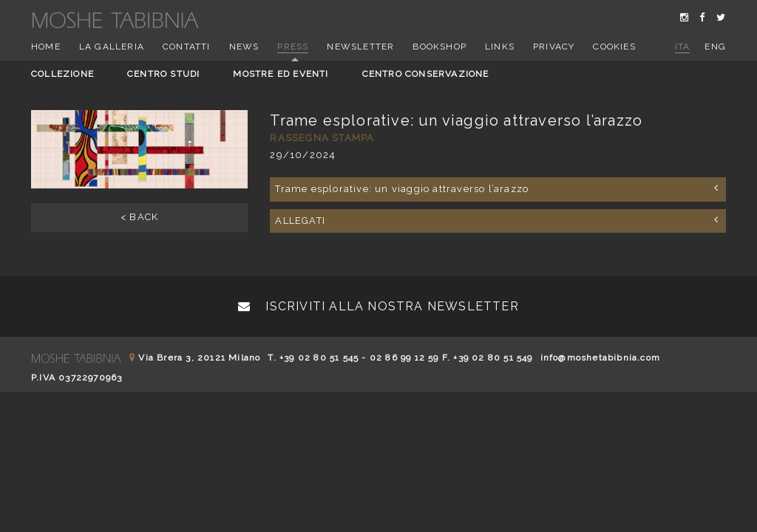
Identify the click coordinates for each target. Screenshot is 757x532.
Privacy (554, 47)
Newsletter (360, 47)
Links (500, 47)
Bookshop (439, 47)
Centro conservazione (426, 74)
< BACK (139, 217)
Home (46, 47)
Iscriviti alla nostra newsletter (378, 306)
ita (683, 47)
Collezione (62, 74)
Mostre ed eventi (281, 74)
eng (715, 47)
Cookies (614, 47)
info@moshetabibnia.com (600, 358)
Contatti (187, 47)
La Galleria (112, 47)
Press (293, 47)
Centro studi (163, 74)
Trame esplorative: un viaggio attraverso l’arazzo (497, 188)
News (244, 47)
